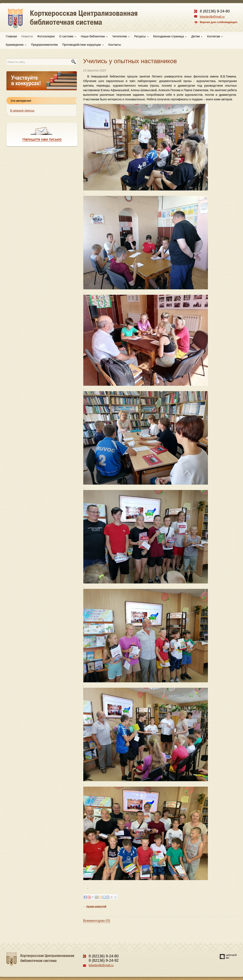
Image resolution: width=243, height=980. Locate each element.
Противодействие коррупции (83, 45)
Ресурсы (141, 36)
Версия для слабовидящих (219, 22)
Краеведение (16, 45)
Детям (197, 36)
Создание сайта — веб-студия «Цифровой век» (228, 957)
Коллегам (215, 36)
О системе (68, 36)
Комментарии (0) (97, 921)
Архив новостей (96, 906)
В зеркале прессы (22, 111)
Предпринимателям (44, 45)
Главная (11, 36)
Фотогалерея (46, 36)
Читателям (121, 36)
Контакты (115, 45)
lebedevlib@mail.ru (212, 17)
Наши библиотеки (94, 36)
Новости (27, 36)
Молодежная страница (170, 36)
